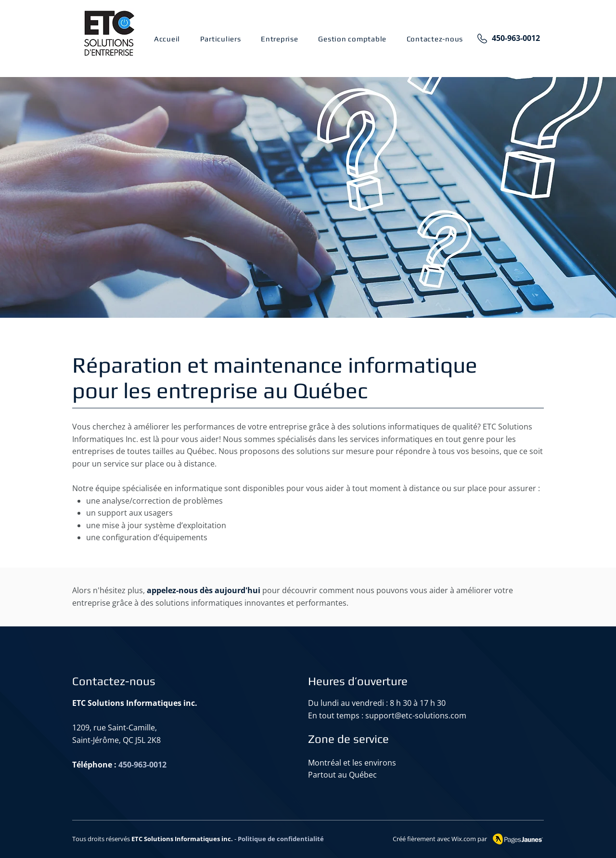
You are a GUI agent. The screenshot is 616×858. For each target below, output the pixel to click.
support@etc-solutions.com (416, 715)
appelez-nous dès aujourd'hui (204, 590)
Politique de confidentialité (281, 839)
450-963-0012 (516, 38)
